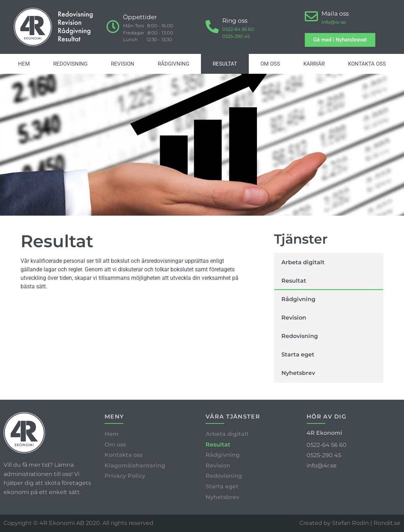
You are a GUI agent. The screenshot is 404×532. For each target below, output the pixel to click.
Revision (123, 64)
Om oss (270, 64)
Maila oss (335, 13)
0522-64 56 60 (238, 29)
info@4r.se (334, 22)
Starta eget (298, 354)
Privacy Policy (125, 476)
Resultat (225, 64)
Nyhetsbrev (298, 373)
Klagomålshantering (135, 465)
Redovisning (70, 64)
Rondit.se (387, 523)
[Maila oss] (311, 16)
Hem (24, 64)
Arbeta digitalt (303, 262)
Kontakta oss (367, 64)
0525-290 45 (236, 36)
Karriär (314, 64)
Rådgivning (173, 64)
